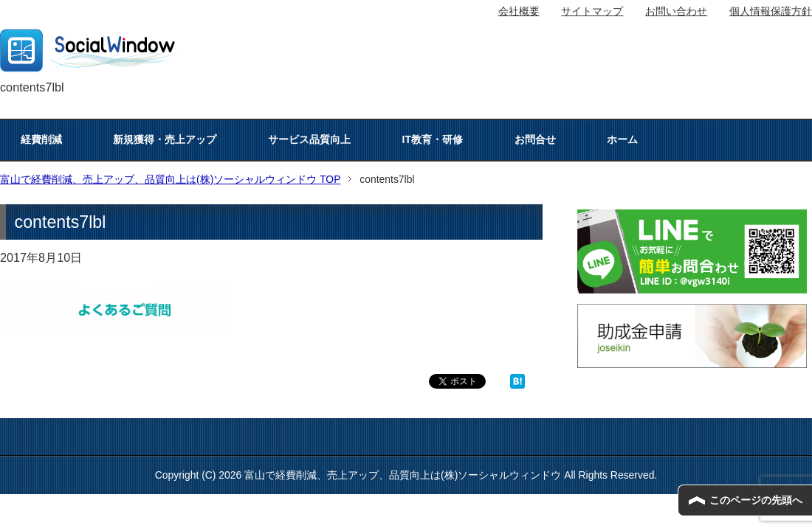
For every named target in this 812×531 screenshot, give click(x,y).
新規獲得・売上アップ (165, 139)
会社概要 (519, 11)
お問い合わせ (676, 11)
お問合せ (535, 139)
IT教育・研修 (433, 139)
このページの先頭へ (756, 500)
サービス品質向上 (309, 139)
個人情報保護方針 (771, 11)
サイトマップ (592, 11)
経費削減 (41, 139)
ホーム (622, 139)
